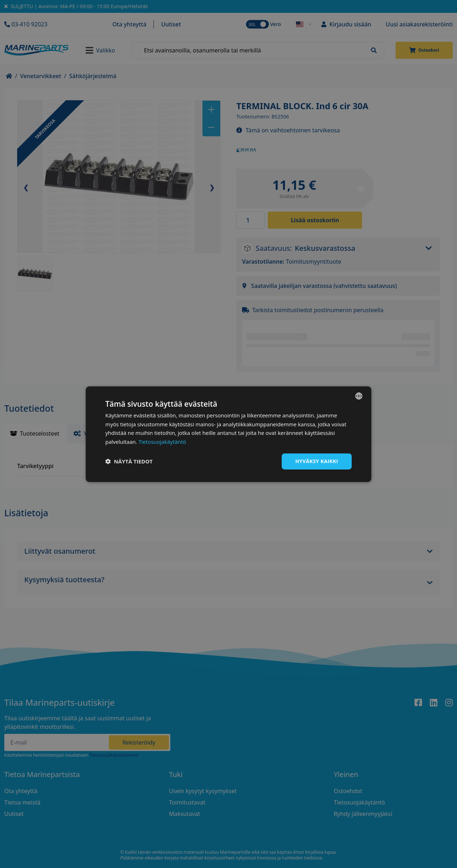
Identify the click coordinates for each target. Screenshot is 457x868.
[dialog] (228, 434)
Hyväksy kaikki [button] (317, 461)
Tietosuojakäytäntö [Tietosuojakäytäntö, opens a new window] (162, 442)
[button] (129, 461)
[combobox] (359, 396)
